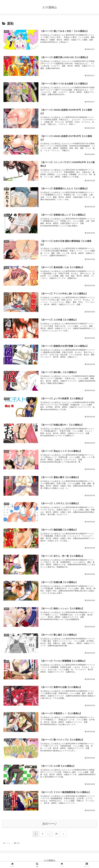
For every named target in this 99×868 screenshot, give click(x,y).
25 (56, 834)
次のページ (50, 824)
